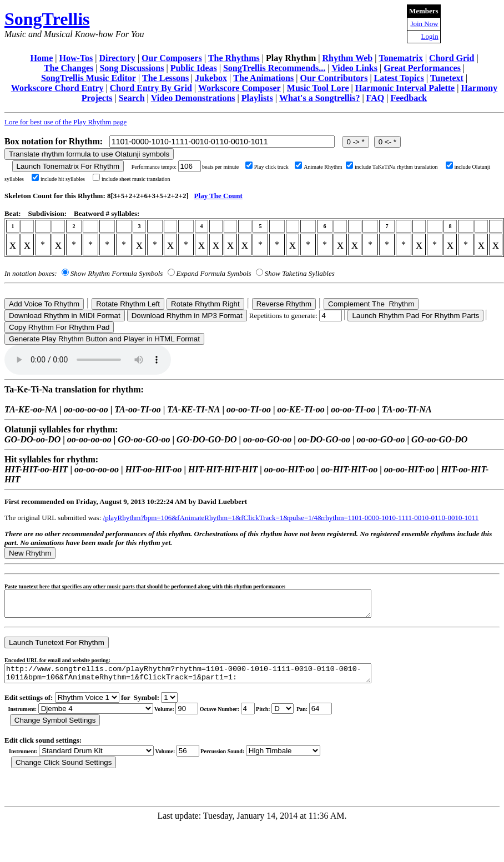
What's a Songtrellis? (320, 98)
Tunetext (447, 78)
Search (132, 98)
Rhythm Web (347, 58)
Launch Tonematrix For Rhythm (68, 166)
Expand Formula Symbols (214, 273)
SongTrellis (47, 19)
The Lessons (165, 78)
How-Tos (76, 58)
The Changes (69, 68)
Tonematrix (400, 58)
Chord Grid (452, 58)
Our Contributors (334, 78)
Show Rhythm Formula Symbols (117, 273)
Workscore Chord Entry (57, 88)
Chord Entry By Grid (151, 88)
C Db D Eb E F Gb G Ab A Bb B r (283, 717)
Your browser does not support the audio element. (88, 360)
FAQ (376, 98)
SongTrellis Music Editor (89, 78)
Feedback (409, 98)
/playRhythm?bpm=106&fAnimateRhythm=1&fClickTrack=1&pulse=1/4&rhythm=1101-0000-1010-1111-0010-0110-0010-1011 (291, 518)
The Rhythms (234, 58)
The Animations (263, 78)
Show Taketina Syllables (300, 273)
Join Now (424, 24)
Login (430, 36)
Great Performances (422, 68)
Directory (117, 58)
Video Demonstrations (193, 98)
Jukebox (211, 78)
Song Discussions (132, 68)
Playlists (257, 98)
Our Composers (172, 58)
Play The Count (218, 196)
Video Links (354, 68)
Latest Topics (399, 78)
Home (41, 58)
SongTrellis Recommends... (274, 68)
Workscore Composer (240, 88)
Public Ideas (194, 68)
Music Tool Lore (318, 88)
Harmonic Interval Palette (405, 88)
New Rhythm (30, 553)
